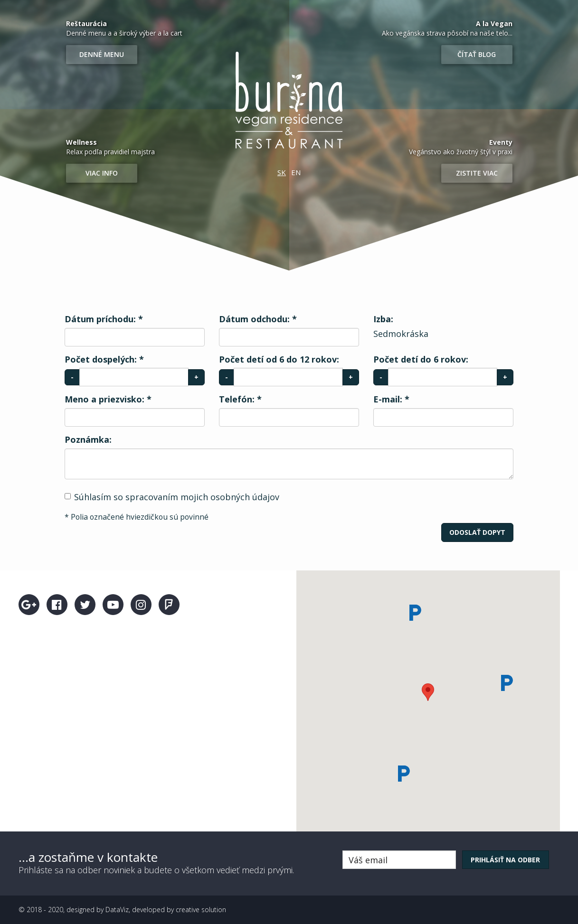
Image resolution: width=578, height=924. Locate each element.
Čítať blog (477, 54)
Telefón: (240, 399)
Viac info (102, 173)
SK (282, 172)
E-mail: (391, 399)
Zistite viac (477, 173)
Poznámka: (88, 439)
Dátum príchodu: (104, 319)
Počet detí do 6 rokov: (421, 359)
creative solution (201, 910)
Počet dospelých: (104, 359)
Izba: (383, 319)
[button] (428, 692)
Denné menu (102, 54)
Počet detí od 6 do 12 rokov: (279, 359)
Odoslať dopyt (477, 532)
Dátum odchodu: (258, 319)
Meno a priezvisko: (108, 399)
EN (296, 172)
